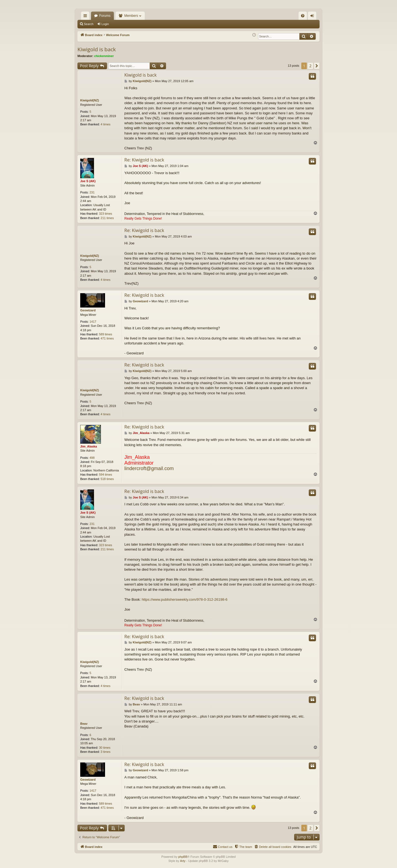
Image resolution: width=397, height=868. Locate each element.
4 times (105, 124)
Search (89, 24)
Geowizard (88, 310)
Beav (84, 724)
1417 (93, 322)
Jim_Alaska (89, 446)
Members (131, 16)
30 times (105, 748)
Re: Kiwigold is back (144, 160)
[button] (317, 66)
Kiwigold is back (97, 49)
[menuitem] (303, 16)
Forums (105, 16)
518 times (107, 479)
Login (105, 24)
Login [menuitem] (313, 17)
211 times (107, 218)
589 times (106, 334)
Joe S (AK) (88, 181)
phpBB (183, 857)
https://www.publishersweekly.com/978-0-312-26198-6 (185, 599)
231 (92, 192)
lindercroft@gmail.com (149, 469)
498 (92, 458)
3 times (105, 752)
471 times (107, 339)
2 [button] (310, 66)
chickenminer (104, 56)
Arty (183, 861)
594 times (106, 475)
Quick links (86, 17)
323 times (106, 214)
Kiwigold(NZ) (90, 100)
